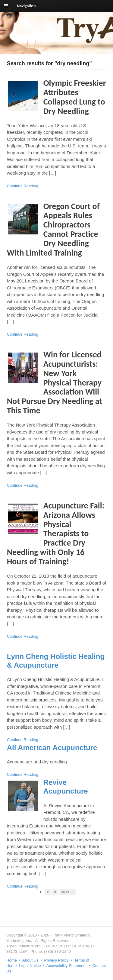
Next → (67, 892)
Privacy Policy (56, 960)
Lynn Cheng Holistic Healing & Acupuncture (56, 661)
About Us (30, 960)
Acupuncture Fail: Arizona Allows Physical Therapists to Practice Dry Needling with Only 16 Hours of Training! (56, 534)
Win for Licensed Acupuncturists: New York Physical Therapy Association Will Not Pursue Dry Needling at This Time (55, 382)
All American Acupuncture (52, 748)
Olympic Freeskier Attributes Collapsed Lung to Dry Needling (75, 97)
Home (12, 960)
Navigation (26, 6)
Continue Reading (23, 186)
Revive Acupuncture (66, 787)
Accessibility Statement (67, 966)
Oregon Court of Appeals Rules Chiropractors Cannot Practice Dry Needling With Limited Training (53, 229)
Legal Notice (30, 966)
